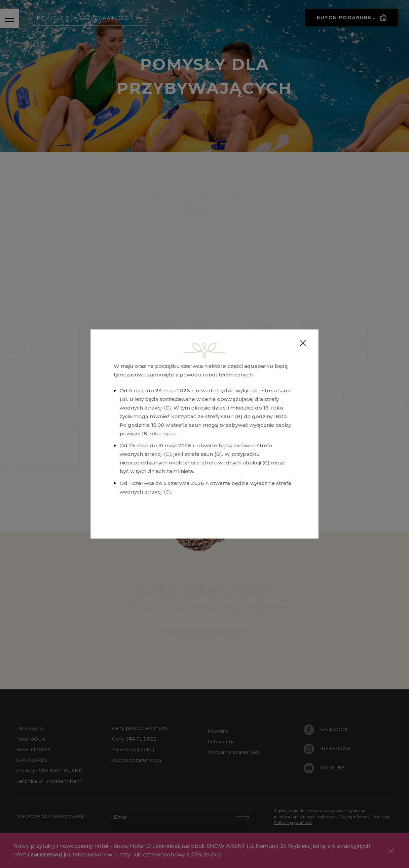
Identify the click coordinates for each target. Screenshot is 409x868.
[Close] (303, 343)
